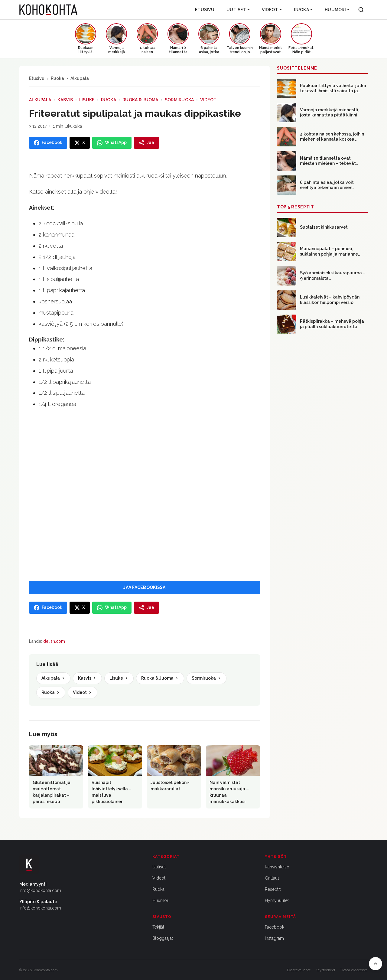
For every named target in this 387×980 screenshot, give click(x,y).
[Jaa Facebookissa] (48, 143)
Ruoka (303, 10)
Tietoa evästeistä (354, 970)
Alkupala (80, 78)
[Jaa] (146, 143)
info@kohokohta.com (40, 890)
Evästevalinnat (299, 970)
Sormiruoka (179, 100)
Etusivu (205, 10)
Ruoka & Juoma (140, 100)
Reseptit (273, 889)
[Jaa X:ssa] (80, 143)
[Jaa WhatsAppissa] (112, 143)
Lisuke (87, 100)
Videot (272, 10)
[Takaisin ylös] (376, 964)
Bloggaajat (163, 938)
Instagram (274, 938)
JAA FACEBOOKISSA (144, 587)
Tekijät (158, 927)
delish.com (54, 641)
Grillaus (272, 878)
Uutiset (238, 10)
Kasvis (65, 100)
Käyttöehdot (325, 970)
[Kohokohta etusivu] (48, 10)
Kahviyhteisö (277, 867)
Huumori (337, 10)
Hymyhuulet (277, 900)
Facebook (275, 927)
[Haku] (361, 10)
